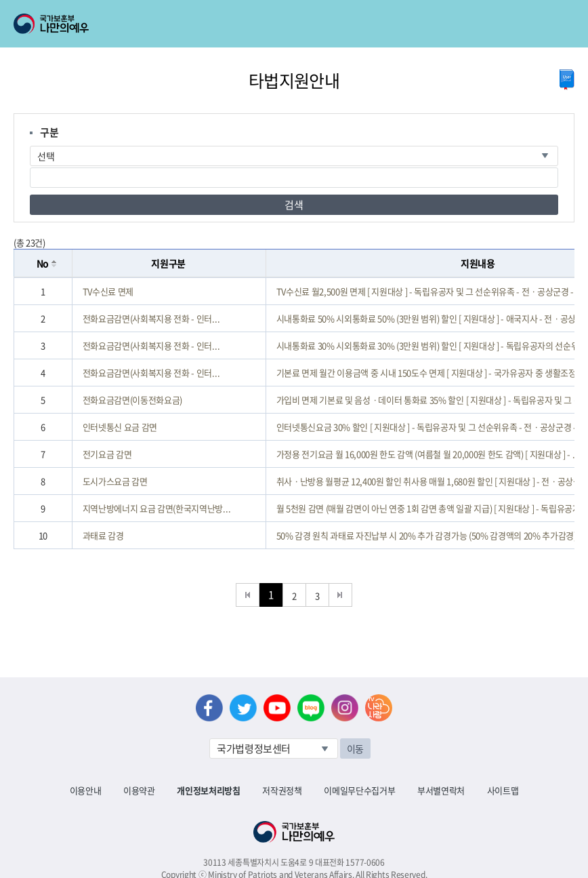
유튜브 (277, 708)
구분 (49, 132)
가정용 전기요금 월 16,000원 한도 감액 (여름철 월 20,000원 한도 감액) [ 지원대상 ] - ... (428, 454)
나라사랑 (379, 708)
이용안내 (86, 790)
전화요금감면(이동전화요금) (132, 400)
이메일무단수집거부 (359, 790)
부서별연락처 (441, 790)
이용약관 (139, 790)
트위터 (243, 708)
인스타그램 (345, 708)
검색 (294, 205)
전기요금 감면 (107, 454)
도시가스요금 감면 (115, 481)
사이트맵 (503, 790)
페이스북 (209, 708)
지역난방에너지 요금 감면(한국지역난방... (157, 508)
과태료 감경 (103, 535)
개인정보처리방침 (208, 790)
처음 (248, 595)
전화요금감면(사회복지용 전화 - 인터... (151, 318)
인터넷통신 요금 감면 (120, 427)
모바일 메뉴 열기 (565, 24)
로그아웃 (164, 7)
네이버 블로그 (311, 708)
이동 (355, 749)
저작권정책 (282, 790)
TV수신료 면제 (108, 291)
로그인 (116, 7)
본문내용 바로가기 (0, 0)
